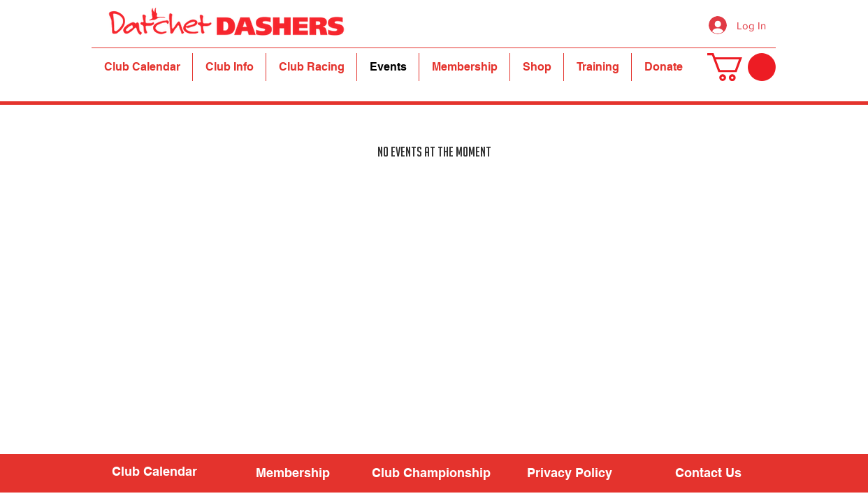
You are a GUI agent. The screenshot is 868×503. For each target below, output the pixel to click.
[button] (229, 67)
